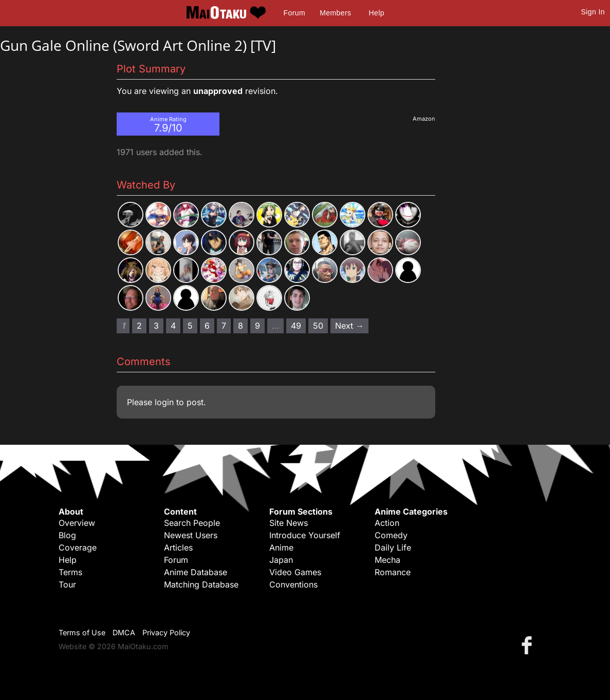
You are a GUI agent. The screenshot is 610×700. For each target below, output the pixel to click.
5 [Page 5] (190, 326)
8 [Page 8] (241, 326)
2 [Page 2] (139, 326)
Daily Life (393, 547)
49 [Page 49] (296, 326)
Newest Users (191, 535)
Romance (393, 572)
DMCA (124, 632)
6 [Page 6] (207, 326)
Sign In (593, 12)
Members (335, 13)
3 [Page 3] (156, 326)
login (164, 402)
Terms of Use (82, 632)
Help (377, 13)
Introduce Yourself (305, 535)
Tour (67, 584)
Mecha (387, 560)
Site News (289, 523)
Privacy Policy (166, 632)
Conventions (293, 584)
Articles (178, 547)
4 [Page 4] (173, 326)
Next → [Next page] (349, 326)
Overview (77, 523)
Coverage (78, 547)
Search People (192, 523)
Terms (70, 572)
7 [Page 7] (224, 326)
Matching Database (201, 584)
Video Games (295, 572)
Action (387, 523)
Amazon (424, 119)
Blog (67, 535)
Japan (281, 560)
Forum (294, 13)
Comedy (391, 535)
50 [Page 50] (318, 326)
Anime (281, 547)
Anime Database (196, 572)
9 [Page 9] (257, 326)
